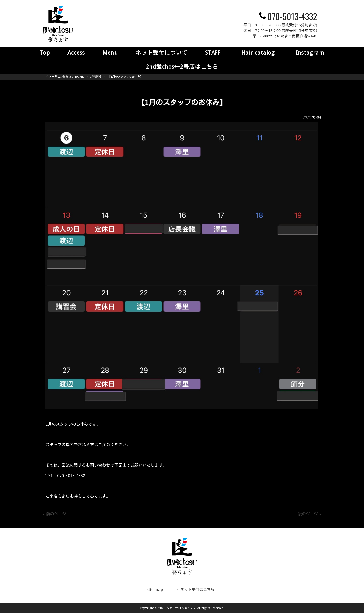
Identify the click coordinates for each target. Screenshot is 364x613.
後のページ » (309, 514)
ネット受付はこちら (197, 590)
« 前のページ (55, 514)
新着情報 (96, 77)
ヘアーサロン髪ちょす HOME (65, 77)
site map (155, 590)
